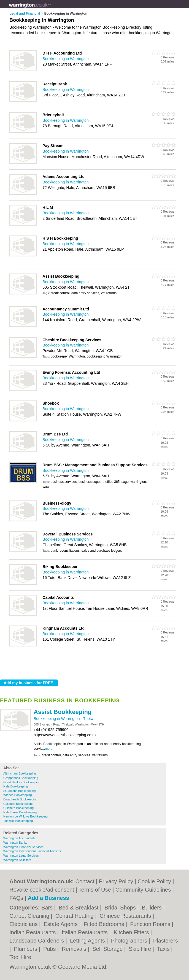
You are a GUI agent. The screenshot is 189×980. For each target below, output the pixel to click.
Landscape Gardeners (37, 941)
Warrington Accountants (19, 838)
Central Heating (75, 916)
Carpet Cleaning (30, 916)
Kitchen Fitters (132, 932)
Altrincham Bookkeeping (20, 773)
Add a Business (48, 898)
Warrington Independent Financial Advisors (32, 851)
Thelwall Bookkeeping (18, 821)
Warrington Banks (15, 843)
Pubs (50, 949)
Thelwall (90, 719)
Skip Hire (141, 949)
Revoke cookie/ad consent (42, 890)
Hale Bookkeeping (16, 786)
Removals (75, 949)
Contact (85, 881)
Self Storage (108, 949)
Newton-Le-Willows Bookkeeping (25, 816)
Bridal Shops (121, 908)
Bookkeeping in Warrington (57, 719)
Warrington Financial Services (23, 847)
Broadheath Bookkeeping (20, 799)
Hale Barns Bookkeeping (20, 812)
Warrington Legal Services (21, 856)
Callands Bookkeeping (18, 804)
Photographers (130, 941)
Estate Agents (61, 924)
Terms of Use (95, 890)
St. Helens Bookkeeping (19, 791)
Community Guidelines (143, 890)
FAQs (16, 898)
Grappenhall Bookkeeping (21, 778)
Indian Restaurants (33, 932)
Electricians (24, 924)
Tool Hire (20, 957)
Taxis (164, 949)
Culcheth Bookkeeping (18, 808)
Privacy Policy (116, 881)
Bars (48, 908)
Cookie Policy (154, 881)
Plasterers (166, 941)
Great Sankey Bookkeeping (22, 782)
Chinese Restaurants (126, 916)
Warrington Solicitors (17, 860)
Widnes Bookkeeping (17, 795)
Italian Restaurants (85, 932)
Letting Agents (88, 941)
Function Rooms (151, 924)
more (49, 749)
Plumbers (26, 949)
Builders (153, 908)
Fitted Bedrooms (105, 924)
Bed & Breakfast (79, 908)
